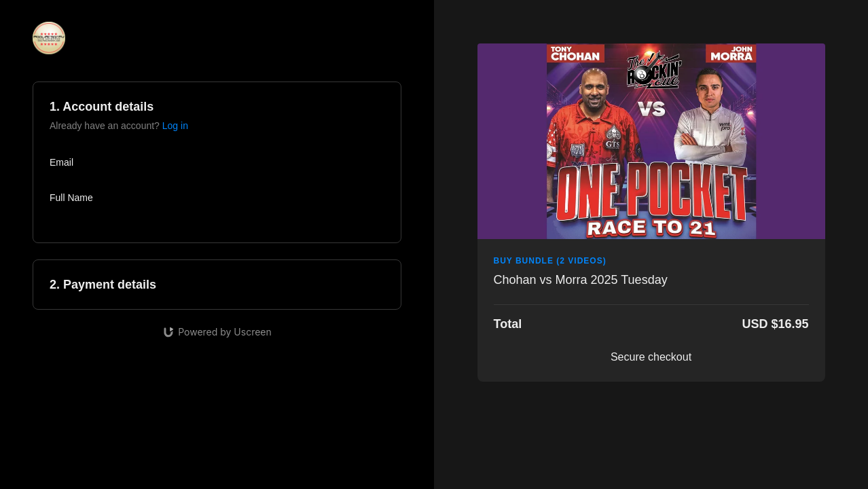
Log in (175, 126)
